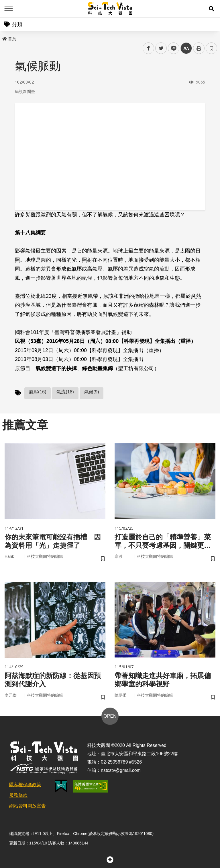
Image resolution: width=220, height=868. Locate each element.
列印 (199, 48)
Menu (9, 9)
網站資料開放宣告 (27, 806)
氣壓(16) (38, 392)
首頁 (9, 39)
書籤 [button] (211, 48)
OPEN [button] (110, 716)
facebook (149, 48)
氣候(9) (92, 392)
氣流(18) (65, 392)
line (172, 48)
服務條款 (18, 795)
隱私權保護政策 (25, 785)
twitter (161, 48)
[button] (211, 9)
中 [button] (186, 48)
